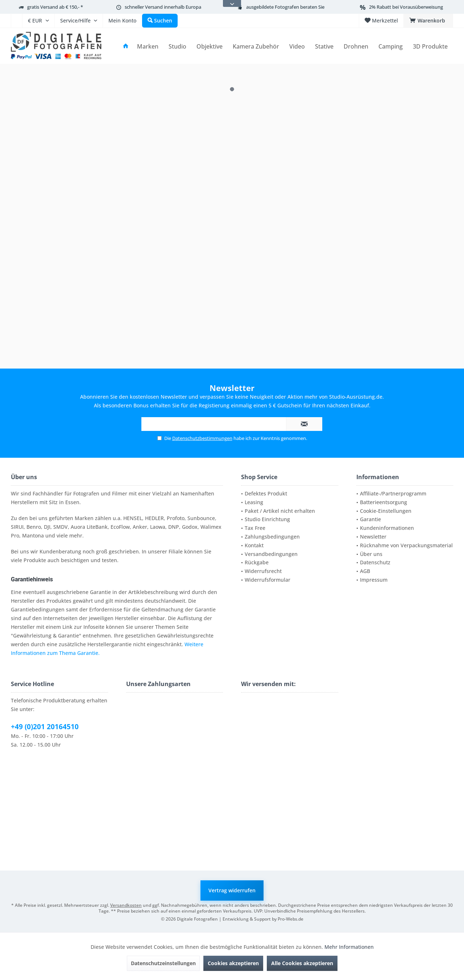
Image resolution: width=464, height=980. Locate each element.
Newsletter (373, 537)
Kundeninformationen (387, 528)
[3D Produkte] (430, 47)
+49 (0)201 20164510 (45, 727)
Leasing (254, 502)
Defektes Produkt (266, 493)
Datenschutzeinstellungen (163, 963)
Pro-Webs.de (291, 919)
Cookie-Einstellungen (386, 511)
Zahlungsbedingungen (272, 537)
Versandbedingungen (271, 554)
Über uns (371, 554)
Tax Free (255, 528)
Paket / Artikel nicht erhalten (280, 511)
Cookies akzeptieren (233, 963)
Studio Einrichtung (267, 519)
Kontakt (254, 545)
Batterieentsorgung (384, 502)
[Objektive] (210, 47)
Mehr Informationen (349, 947)
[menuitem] (16, 21)
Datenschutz (375, 562)
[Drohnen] (356, 47)
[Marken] (148, 47)
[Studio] (177, 47)
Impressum (374, 580)
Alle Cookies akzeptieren (302, 963)
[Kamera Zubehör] (256, 47)
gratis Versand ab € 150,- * (55, 7)
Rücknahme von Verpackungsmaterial (406, 545)
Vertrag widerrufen (232, 890)
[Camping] (391, 47)
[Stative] (324, 47)
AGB (365, 571)
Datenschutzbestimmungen (202, 438)
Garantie (370, 519)
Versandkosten (126, 905)
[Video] (297, 47)
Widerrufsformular (268, 580)
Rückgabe (257, 562)
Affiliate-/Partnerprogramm (393, 493)
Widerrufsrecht (263, 571)
